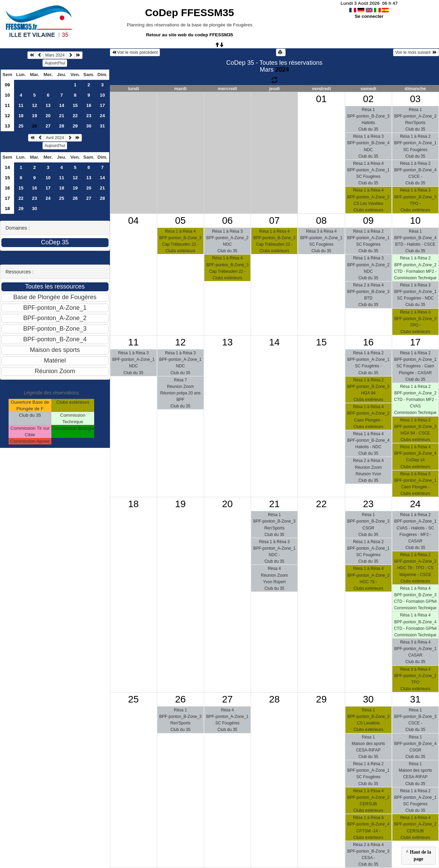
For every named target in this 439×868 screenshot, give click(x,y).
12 (34, 105)
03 (415, 99)
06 (227, 221)
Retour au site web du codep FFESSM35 (189, 35)
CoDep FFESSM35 (189, 13)
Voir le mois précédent (135, 52)
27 (48, 126)
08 (321, 221)
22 (75, 116)
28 (62, 126)
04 (133, 221)
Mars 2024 (55, 55)
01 (321, 99)
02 (368, 99)
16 (89, 105)
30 (89, 126)
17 (103, 105)
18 (21, 116)
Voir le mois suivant (416, 52)
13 (48, 105)
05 (180, 221)
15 (75, 105)
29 (75, 126)
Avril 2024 (55, 138)
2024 (282, 70)
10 (7, 95)
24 (103, 116)
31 (103, 126)
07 (274, 221)
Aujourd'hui (55, 63)
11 (7, 105)
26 (75, 198)
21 (62, 116)
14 (62, 105)
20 (48, 116)
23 (89, 116)
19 (34, 116)
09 (7, 85)
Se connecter (369, 16)
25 (21, 126)
